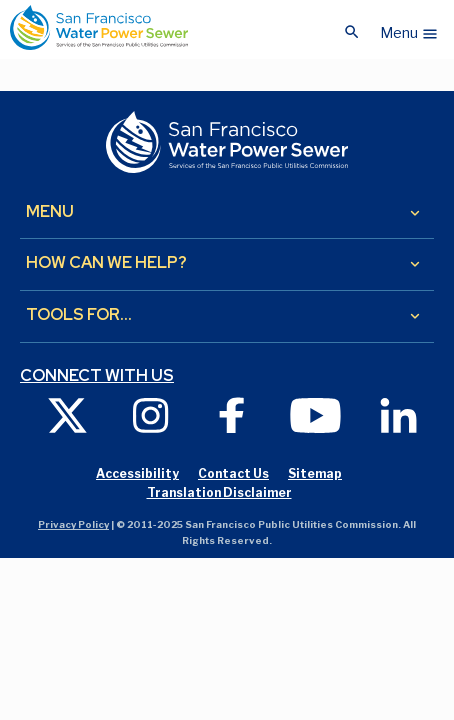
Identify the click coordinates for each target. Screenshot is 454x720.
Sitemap (315, 473)
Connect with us (97, 376)
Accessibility (137, 473)
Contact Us (233, 473)
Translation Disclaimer (219, 492)
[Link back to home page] (99, 27)
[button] (409, 28)
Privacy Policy (73, 524)
